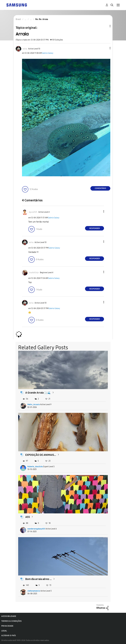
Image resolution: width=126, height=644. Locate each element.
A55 (28, 517)
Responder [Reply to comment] (95, 228)
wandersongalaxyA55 (36, 529)
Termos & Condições (12, 621)
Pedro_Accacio (34, 405)
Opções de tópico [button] (106, 26)
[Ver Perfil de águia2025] (33, 212)
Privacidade (7, 626)
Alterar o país (9, 636)
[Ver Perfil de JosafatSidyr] (34, 273)
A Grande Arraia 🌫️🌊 (38, 393)
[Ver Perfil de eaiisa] (25, 49)
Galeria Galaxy (48, 53)
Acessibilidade (9, 616)
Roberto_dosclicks (35, 467)
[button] (106, 48)
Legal (4, 631)
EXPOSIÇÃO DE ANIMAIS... (41, 455)
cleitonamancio (34, 591)
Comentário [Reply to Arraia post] (100, 188)
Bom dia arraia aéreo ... (38, 579)
